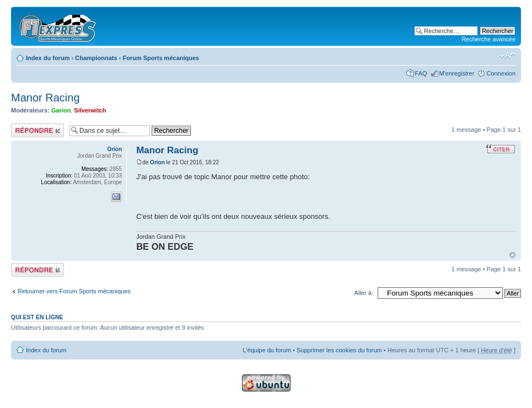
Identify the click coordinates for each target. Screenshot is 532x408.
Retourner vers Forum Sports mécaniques (74, 291)
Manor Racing (45, 98)
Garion (61, 110)
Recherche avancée (488, 39)
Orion (157, 162)
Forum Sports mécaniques (161, 58)
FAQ (421, 73)
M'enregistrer (457, 73)
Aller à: (364, 293)
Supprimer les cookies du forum (339, 350)
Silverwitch (90, 110)
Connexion (501, 73)
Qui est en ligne (37, 317)
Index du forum (48, 58)
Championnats (96, 58)
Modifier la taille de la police (507, 56)
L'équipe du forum (267, 350)
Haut (512, 255)
